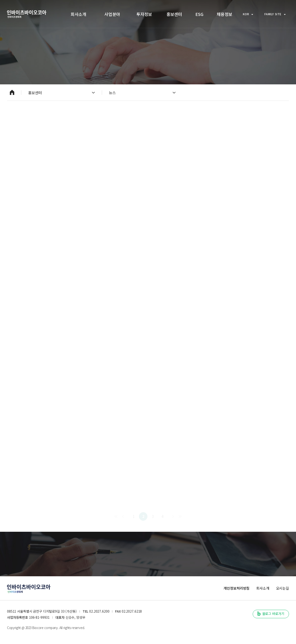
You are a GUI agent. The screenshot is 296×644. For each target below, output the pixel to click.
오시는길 (283, 588)
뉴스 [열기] (142, 93)
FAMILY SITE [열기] (275, 14)
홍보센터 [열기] (61, 93)
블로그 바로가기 (271, 614)
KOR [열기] (248, 14)
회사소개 (263, 588)
